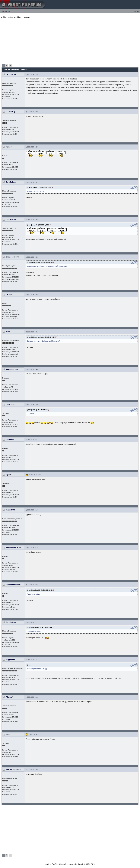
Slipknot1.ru (5, 11)
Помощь (136, 11)
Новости (26, 17)
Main (19, 17)
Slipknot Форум (9, 17)
